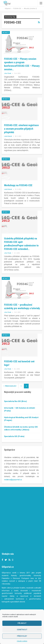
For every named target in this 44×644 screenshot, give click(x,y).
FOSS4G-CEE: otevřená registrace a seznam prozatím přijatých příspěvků (21, 129)
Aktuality (6, 32)
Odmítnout (22, 630)
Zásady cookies (22, 641)
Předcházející (10, 386)
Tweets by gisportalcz (11, 548)
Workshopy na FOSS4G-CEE (18, 185)
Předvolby (22, 636)
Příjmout (22, 623)
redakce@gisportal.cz (13, 480)
